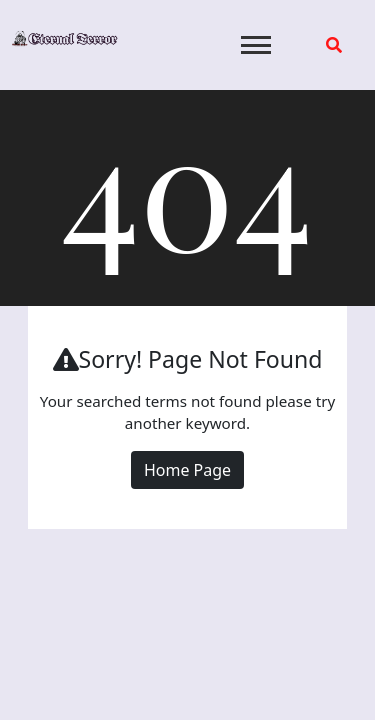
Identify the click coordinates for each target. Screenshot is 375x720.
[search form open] (334, 45)
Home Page (187, 470)
